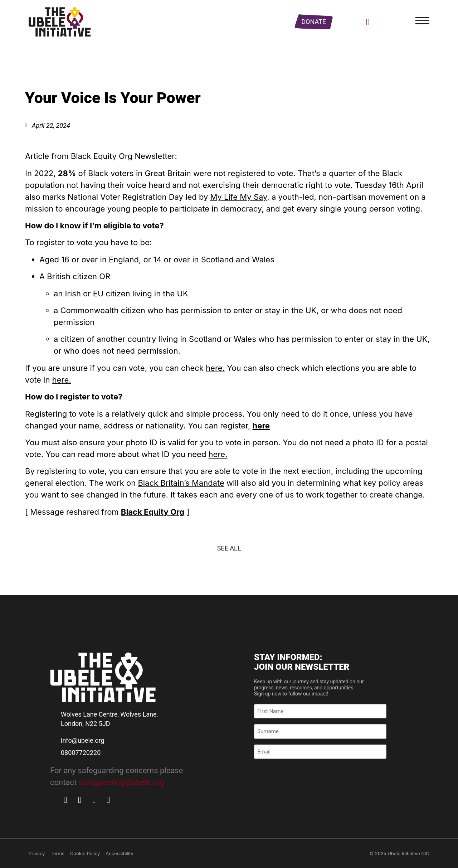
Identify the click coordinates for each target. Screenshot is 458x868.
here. (215, 368)
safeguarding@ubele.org (121, 782)
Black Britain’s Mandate (181, 483)
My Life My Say (239, 197)
